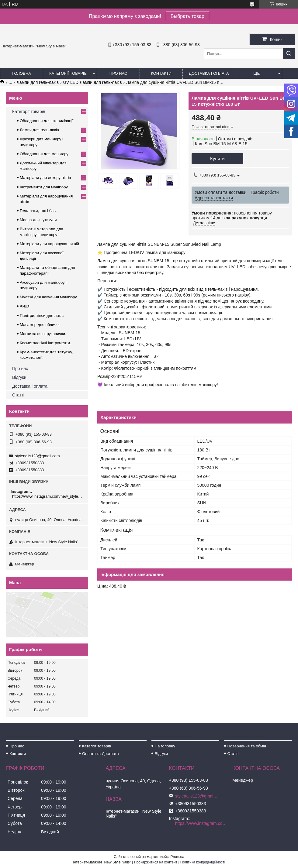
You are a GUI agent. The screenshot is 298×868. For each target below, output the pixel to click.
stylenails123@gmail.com (37, 456)
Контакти (161, 73)
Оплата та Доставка (100, 754)
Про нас (118, 73)
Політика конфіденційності (203, 862)
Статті (18, 395)
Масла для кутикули (38, 220)
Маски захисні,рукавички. (43, 334)
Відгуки (19, 377)
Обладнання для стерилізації (47, 121)
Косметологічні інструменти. (45, 343)
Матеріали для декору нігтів (45, 178)
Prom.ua (177, 857)
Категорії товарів (68, 73)
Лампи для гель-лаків (38, 82)
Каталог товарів (97, 746)
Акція (25, 306)
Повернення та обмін (247, 746)
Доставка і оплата (209, 73)
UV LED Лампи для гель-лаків (93, 82)
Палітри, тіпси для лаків (42, 316)
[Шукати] (289, 54)
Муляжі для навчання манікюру (48, 297)
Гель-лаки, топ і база (39, 211)
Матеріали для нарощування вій (49, 244)
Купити (217, 158)
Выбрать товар (187, 16)
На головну (165, 746)
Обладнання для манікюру (44, 154)
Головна (22, 73)
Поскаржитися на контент (156, 862)
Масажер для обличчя (40, 325)
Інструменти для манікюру (44, 187)
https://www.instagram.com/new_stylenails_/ (48, 496)
